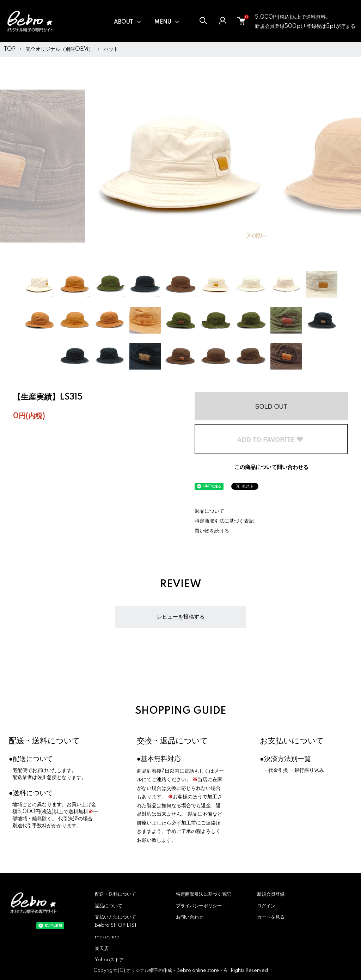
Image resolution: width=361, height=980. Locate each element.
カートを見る (271, 917)
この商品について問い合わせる (271, 467)
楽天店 (102, 949)
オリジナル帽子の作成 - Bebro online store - (175, 970)
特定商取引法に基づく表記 (224, 521)
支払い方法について (115, 917)
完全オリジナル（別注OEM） (60, 49)
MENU (163, 22)
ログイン (266, 906)
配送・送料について (44, 741)
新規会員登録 (271, 894)
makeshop (107, 937)
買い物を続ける (212, 531)
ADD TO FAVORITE (270, 440)
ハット (111, 49)
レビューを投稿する (181, 617)
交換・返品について (172, 741)
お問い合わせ (190, 917)
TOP (10, 49)
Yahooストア (109, 960)
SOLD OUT (271, 407)
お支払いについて (292, 741)
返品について (209, 511)
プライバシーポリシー (199, 906)
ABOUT (124, 22)
